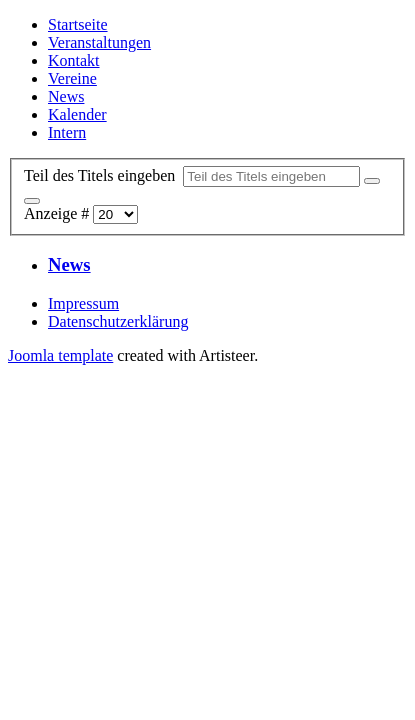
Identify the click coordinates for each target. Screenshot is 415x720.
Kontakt (74, 60)
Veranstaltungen (99, 42)
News (66, 96)
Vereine (72, 78)
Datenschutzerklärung (118, 321)
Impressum (83, 303)
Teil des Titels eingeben (103, 175)
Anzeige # (58, 213)
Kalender (77, 114)
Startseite (78, 24)
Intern (67, 132)
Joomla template (60, 355)
